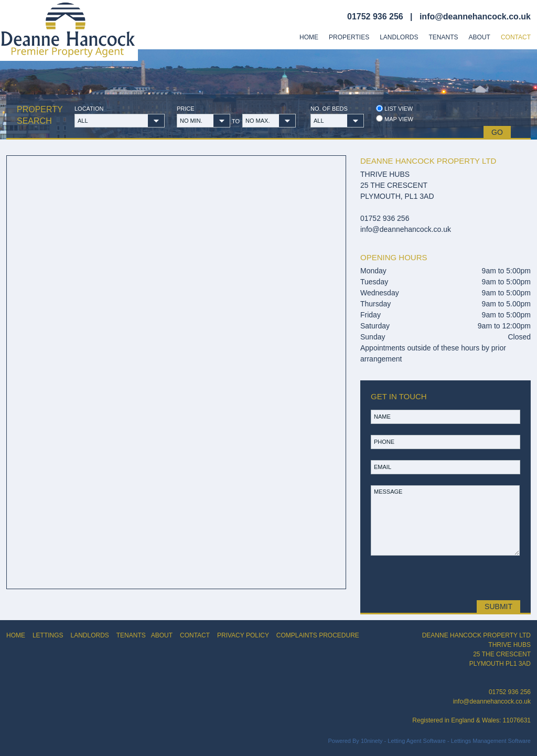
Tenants (444, 37)
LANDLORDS (89, 635)
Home (309, 37)
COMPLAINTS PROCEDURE (318, 635)
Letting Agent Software (417, 741)
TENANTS (131, 635)
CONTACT (195, 635)
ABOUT (162, 635)
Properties (349, 37)
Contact (516, 37)
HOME (16, 635)
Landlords (399, 37)
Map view (395, 119)
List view (394, 108)
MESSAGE (445, 520)
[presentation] (444, 578)
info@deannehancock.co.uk (475, 17)
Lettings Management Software (491, 741)
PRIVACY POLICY (243, 635)
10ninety (372, 741)
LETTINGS (48, 635)
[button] (120, 121)
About (480, 37)
